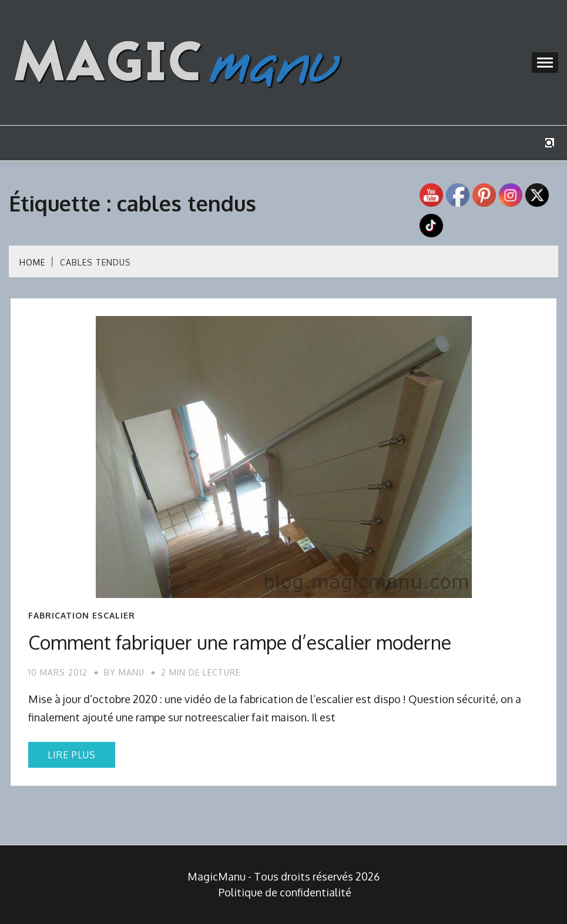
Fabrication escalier (82, 616)
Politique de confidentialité (285, 892)
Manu (132, 672)
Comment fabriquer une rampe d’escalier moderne (240, 642)
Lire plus (72, 755)
